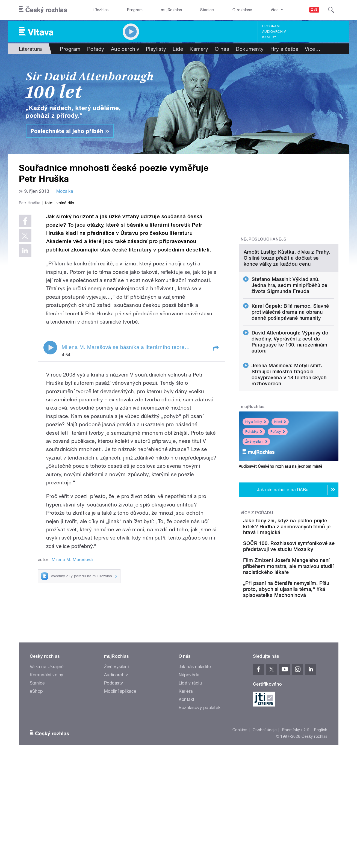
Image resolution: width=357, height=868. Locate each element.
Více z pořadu (257, 569)
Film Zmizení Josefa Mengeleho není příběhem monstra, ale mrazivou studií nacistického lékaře (304, 639)
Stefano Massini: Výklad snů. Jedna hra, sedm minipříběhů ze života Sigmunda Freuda (289, 341)
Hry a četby (256, 478)
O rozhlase (242, 10)
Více (313, 49)
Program (135, 10)
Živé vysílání (256, 497)
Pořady (96, 49)
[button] (216, 464)
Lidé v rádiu (190, 774)
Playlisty (156, 49)
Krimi (280, 478)
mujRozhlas (171, 10)
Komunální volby (47, 766)
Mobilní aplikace (120, 782)
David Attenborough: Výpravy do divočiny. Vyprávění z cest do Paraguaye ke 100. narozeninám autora (290, 398)
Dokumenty (250, 49)
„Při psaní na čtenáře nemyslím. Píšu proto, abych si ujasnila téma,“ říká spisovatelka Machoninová (302, 671)
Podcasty (114, 774)
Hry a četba (284, 49)
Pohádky (254, 488)
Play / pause (50, 463)
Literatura (30, 49)
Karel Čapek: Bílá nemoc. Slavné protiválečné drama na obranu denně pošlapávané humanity (290, 368)
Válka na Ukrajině (47, 758)
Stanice (207, 10)
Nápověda (189, 766)
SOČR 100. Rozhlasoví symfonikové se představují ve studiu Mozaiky (306, 611)
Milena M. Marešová (72, 676)
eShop (36, 782)
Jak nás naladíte (195, 758)
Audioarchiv (274, 32)
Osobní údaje (265, 821)
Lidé (178, 49)
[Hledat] (331, 10)
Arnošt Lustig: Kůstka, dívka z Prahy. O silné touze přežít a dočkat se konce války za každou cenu (287, 314)
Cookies (240, 821)
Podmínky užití (296, 821)
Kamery (269, 37)
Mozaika (65, 191)
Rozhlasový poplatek (200, 799)
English (321, 821)
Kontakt (187, 791)
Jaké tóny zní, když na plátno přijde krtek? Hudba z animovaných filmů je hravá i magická (305, 586)
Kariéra (186, 782)
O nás (222, 49)
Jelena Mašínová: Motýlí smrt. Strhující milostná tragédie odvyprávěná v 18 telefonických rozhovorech (289, 430)
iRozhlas (101, 10)
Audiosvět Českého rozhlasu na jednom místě (281, 522)
